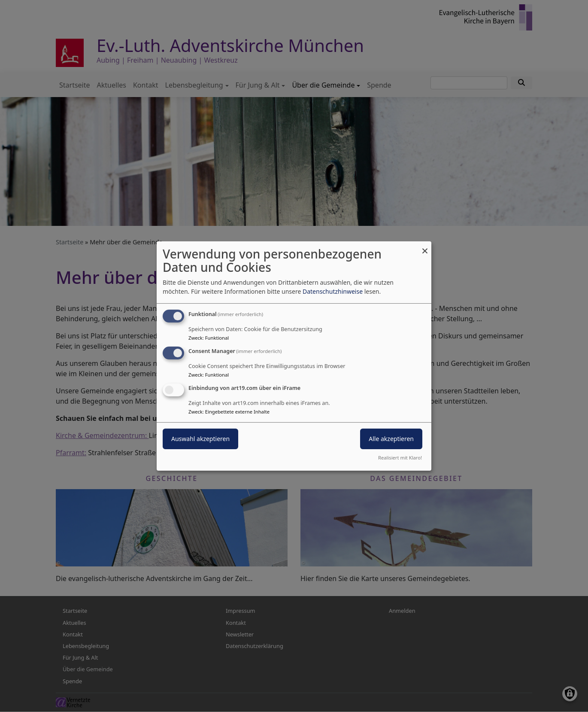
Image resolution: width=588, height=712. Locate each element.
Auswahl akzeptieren (200, 439)
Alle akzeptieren (391, 439)
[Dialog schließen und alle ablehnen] (425, 247)
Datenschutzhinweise (333, 291)
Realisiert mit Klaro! (400, 458)
